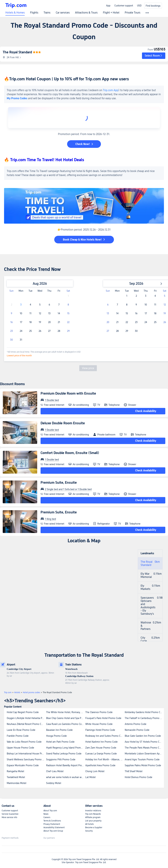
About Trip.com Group (53, 831)
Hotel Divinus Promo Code (139, 777)
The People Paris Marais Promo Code (144, 748)
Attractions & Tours (86, 13)
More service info (9, 817)
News (46, 814)
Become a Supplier (94, 827)
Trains (47, 13)
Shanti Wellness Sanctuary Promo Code (26, 759)
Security (89, 831)
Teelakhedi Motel (16, 777)
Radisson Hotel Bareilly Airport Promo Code (66, 765)
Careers (47, 817)
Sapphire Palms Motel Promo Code (143, 765)
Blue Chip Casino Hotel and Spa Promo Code (66, 718)
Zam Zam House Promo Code (101, 748)
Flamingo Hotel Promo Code (100, 730)
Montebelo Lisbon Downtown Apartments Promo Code (144, 754)
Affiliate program (93, 817)
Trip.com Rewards (93, 814)
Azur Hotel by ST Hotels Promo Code (144, 742)
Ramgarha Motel (15, 771)
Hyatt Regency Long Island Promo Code (66, 748)
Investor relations (93, 811)
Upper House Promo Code (20, 748)
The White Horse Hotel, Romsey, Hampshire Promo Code (66, 712)
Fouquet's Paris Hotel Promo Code (103, 718)
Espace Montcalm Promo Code (23, 765)
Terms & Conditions (52, 821)
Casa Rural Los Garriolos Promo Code (65, 724)
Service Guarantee (10, 814)
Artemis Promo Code (136, 724)
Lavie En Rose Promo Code (21, 730)
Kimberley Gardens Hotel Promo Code (144, 712)
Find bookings (153, 6)
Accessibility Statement (54, 827)
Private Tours (133, 13)
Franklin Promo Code (18, 736)
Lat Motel (90, 777)
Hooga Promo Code (56, 736)
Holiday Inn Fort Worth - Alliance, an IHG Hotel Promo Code (105, 759)
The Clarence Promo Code (99, 712)
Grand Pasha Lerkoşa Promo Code (64, 754)
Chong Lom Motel (95, 771)
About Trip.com (50, 811)
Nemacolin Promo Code (137, 730)
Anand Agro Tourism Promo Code (142, 759)
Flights (34, 13)
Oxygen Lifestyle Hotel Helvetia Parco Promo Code (26, 718)
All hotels (89, 824)
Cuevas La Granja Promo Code (101, 754)
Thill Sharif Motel (134, 771)
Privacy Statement (52, 824)
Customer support (124, 6)
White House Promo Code (99, 724)
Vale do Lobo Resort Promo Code (24, 742)
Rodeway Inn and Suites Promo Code (105, 736)
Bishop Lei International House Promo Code (26, 754)
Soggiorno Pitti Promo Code (61, 759)
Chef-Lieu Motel (55, 771)
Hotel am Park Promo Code (60, 742)
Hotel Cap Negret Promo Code (23, 712)
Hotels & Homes (15, 13)
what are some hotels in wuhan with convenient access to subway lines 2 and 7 (66, 777)
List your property (93, 821)
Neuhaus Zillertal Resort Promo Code (26, 724)
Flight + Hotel (111, 13)
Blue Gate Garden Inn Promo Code (143, 736)
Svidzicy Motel (54, 783)
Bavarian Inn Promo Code (59, 730)
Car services (63, 13)
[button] (154, 56)
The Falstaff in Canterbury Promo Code (144, 718)
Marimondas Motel (16, 783)
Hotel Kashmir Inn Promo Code (101, 742)
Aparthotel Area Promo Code (100, 765)
